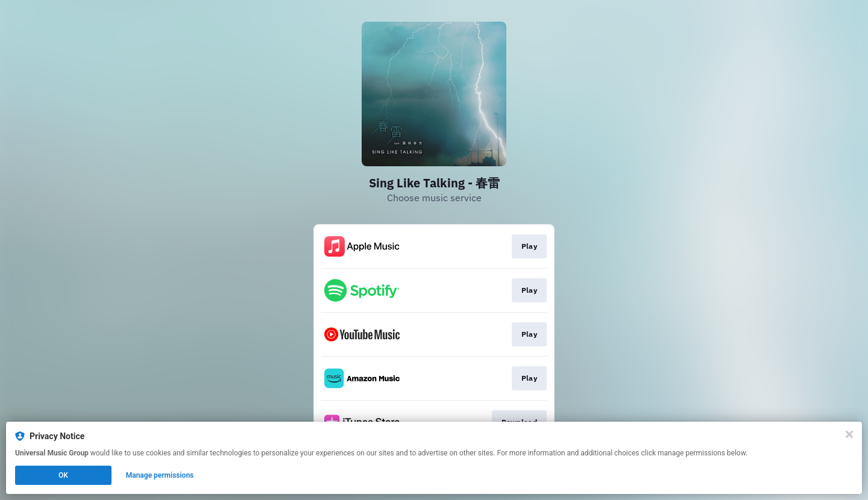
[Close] (849, 434)
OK (63, 475)
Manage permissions (160, 475)
